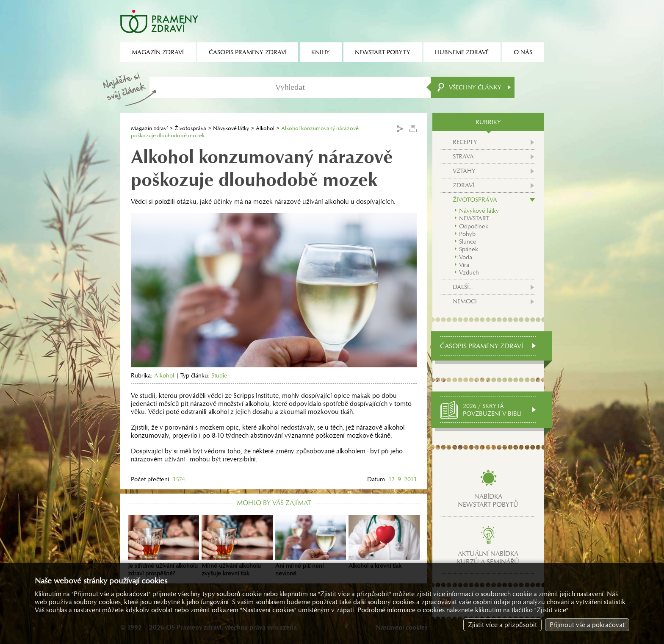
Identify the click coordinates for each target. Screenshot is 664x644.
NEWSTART (474, 218)
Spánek (469, 249)
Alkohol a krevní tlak (384, 542)
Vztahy (464, 171)
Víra (464, 265)
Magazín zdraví (149, 128)
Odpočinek (474, 226)
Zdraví (463, 185)
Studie (219, 375)
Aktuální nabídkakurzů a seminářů (488, 558)
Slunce (468, 241)
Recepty (465, 142)
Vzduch (469, 272)
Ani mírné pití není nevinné (311, 546)
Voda (466, 257)
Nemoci (465, 301)
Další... (463, 287)
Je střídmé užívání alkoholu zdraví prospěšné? (163, 546)
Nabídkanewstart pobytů (488, 500)
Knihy (321, 52)
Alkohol (265, 128)
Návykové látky (231, 128)
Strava (463, 156)
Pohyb (467, 234)
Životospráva (190, 128)
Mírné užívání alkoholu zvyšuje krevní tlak (237, 546)
